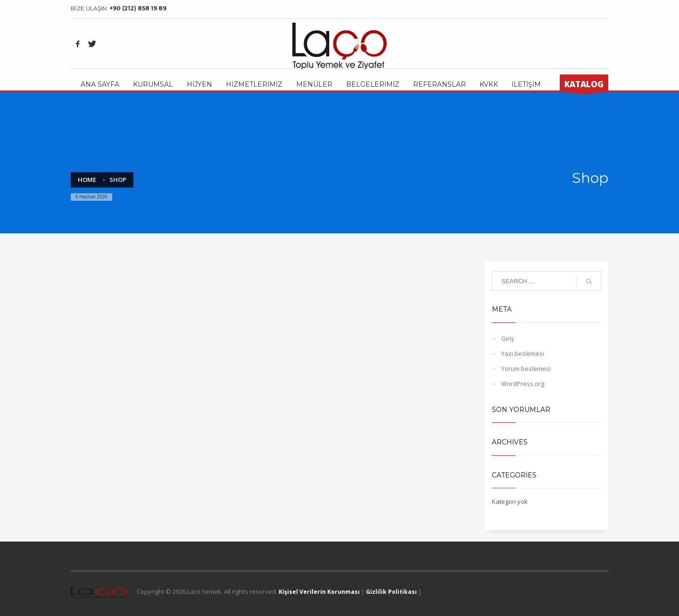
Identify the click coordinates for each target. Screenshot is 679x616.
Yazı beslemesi (523, 353)
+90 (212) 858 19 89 (138, 8)
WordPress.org (523, 384)
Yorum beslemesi (526, 369)
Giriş (508, 338)
